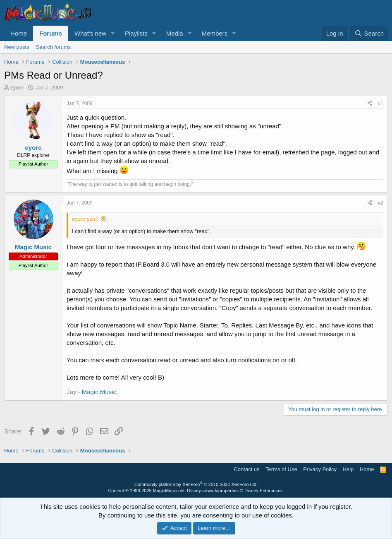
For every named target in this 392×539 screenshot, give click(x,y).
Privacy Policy (320, 469)
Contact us (246, 469)
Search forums (54, 47)
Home (19, 33)
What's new (90, 33)
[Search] (369, 33)
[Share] (370, 104)
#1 (381, 103)
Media (175, 33)
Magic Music (99, 392)
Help (348, 469)
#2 (381, 203)
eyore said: (85, 219)
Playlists (136, 33)
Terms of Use (281, 469)
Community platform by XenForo (196, 484)
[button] (113, 33)
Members (215, 33)
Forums (51, 33)
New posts (17, 47)
